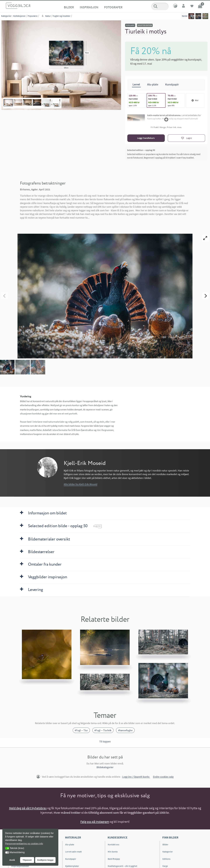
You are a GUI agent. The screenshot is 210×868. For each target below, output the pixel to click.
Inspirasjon (89, 7)
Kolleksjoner (19, 16)
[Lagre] (186, 138)
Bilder (69, 7)
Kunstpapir (71, 859)
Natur (48, 16)
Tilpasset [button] (27, 860)
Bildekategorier (105, 767)
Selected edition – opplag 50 (141, 150)
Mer (195, 100)
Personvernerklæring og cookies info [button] (24, 844)
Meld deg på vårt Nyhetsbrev (28, 808)
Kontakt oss (114, 844)
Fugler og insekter (62, 16)
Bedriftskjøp (114, 859)
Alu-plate (70, 844)
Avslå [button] (12, 860)
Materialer (73, 837)
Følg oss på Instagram (95, 822)
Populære (33, 16)
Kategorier (6, 16)
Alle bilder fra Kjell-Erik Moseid (80, 484)
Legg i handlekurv (146, 138)
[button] (7, 848)
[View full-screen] (205, 238)
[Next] (205, 296)
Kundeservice (118, 837)
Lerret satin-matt (73, 852)
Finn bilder (170, 837)
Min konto (113, 852)
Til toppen (105, 741)
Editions (166, 859)
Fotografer (113, 7)
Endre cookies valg (163, 777)
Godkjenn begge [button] (45, 860)
